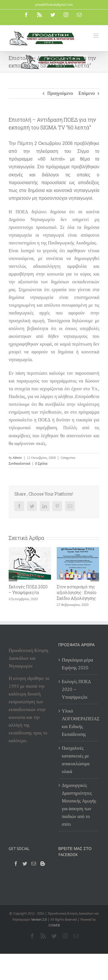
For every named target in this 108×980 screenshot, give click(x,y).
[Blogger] (43, 864)
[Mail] (34, 864)
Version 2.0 (39, 919)
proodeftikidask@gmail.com (54, 4)
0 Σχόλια (41, 463)
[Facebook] (16, 864)
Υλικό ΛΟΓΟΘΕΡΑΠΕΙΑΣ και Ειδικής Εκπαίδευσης (79, 723)
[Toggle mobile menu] (96, 36)
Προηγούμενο (60, 93)
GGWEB (54, 925)
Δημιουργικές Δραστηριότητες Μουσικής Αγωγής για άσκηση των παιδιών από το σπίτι (79, 805)
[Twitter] (25, 864)
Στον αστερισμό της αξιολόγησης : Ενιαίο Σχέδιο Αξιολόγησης (77, 592)
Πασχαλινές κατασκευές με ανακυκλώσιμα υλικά (76, 760)
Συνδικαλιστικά (19, 463)
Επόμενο (87, 93)
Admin (17, 458)
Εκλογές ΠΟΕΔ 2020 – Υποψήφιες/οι (28, 590)
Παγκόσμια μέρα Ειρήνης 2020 (77, 664)
